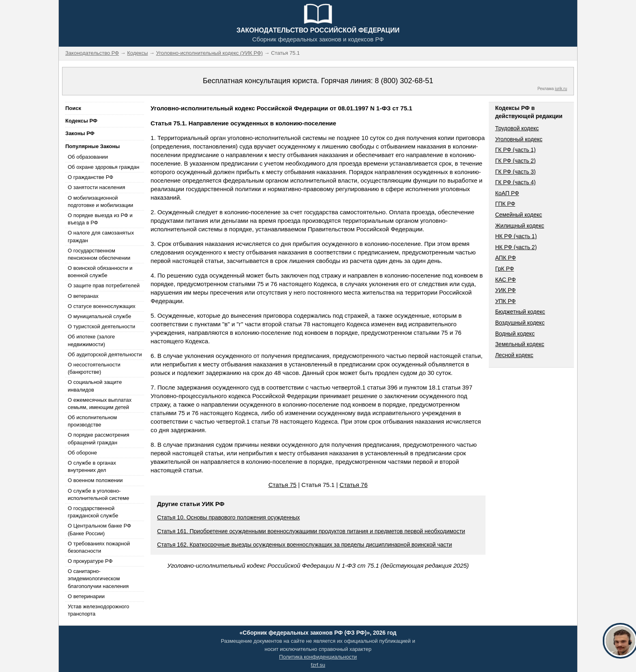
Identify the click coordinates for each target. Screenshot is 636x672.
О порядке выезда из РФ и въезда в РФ (100, 219)
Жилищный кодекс (520, 226)
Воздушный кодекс (520, 323)
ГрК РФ (505, 269)
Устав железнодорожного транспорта (98, 610)
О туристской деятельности (101, 326)
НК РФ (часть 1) (516, 236)
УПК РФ (506, 301)
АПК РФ (506, 258)
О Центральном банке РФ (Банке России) (99, 529)
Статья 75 (283, 485)
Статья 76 (353, 485)
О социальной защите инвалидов (95, 386)
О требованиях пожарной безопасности (99, 547)
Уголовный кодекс (519, 139)
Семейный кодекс (519, 215)
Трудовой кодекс (517, 128)
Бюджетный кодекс (520, 312)
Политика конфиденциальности (318, 657)
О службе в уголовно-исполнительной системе (99, 494)
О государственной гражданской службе (93, 512)
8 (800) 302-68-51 (404, 81)
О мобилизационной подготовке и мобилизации (100, 201)
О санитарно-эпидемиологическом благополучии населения (98, 578)
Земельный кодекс (520, 344)
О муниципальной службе (99, 316)
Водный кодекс (515, 334)
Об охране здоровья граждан (103, 167)
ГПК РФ (505, 204)
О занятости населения (97, 187)
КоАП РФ (507, 193)
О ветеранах (83, 296)
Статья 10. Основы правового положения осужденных (228, 517)
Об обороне (82, 453)
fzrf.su (318, 665)
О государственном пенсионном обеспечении (99, 254)
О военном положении (95, 480)
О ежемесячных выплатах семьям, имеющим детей (100, 404)
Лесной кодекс (514, 355)
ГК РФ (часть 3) (516, 172)
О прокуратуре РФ (90, 561)
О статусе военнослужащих (102, 306)
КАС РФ (506, 280)
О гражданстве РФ (90, 177)
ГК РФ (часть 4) (516, 182)
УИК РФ (506, 290)
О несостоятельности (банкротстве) (94, 368)
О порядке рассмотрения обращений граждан (99, 438)
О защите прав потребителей (104, 285)
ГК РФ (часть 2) (516, 161)
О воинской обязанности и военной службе (100, 272)
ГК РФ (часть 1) (516, 150)
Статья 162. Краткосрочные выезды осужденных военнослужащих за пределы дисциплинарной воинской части (304, 545)
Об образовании (88, 157)
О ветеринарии (86, 596)
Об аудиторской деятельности (105, 354)
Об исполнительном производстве (92, 421)
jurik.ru (561, 89)
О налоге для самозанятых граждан (101, 236)
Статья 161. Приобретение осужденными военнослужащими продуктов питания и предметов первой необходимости (311, 531)
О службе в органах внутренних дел (92, 466)
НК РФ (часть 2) (516, 247)
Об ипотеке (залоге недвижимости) (91, 340)
